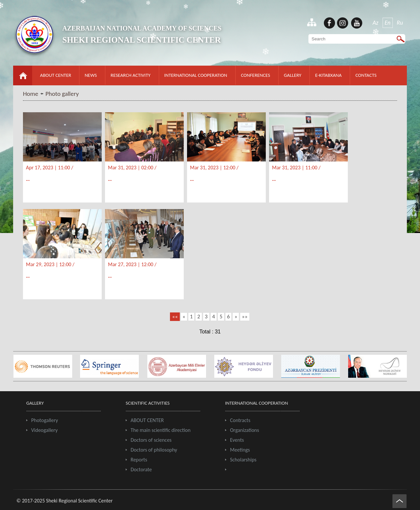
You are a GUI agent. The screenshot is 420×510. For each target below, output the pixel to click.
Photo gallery (62, 94)
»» (245, 317)
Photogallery (45, 420)
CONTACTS (366, 75)
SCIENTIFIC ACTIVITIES (148, 403)
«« (175, 317)
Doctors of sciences (151, 440)
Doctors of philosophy (154, 450)
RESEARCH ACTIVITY (130, 75)
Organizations (245, 430)
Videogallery (44, 430)
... (28, 179)
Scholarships (243, 460)
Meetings (240, 450)
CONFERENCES (255, 75)
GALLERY (293, 75)
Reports (139, 460)
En (388, 23)
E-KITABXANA (328, 75)
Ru (400, 23)
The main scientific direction (161, 430)
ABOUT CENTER (56, 75)
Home (31, 94)
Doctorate (141, 469)
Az (376, 23)
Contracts (240, 420)
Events (237, 440)
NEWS (91, 75)
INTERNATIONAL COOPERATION (196, 75)
